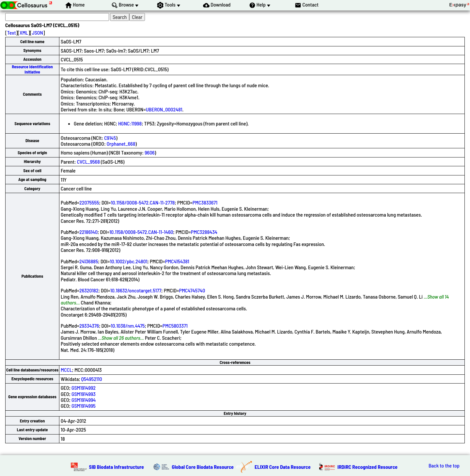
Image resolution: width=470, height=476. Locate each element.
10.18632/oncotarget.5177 (136, 290)
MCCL (66, 370)
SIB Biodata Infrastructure (117, 467)
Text (12, 33)
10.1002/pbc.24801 (129, 261)
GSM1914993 (84, 394)
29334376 (89, 326)
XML (24, 33)
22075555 (89, 202)
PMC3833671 (205, 202)
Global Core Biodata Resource (203, 467)
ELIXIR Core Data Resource (283, 467)
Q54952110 (92, 379)
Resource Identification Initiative (32, 69)
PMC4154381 (177, 261)
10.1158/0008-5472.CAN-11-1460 (141, 232)
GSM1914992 (84, 388)
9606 (150, 152)
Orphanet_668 (121, 144)
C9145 (110, 138)
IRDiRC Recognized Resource (368, 467)
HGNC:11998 (130, 123)
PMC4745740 (192, 290)
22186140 (88, 232)
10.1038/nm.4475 (128, 326)
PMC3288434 (204, 232)
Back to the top (444, 466)
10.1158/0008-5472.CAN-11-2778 (143, 202)
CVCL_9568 (88, 162)
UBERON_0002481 (164, 109)
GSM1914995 (84, 406)
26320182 (89, 290)
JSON (38, 33)
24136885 (89, 261)
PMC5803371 (175, 326)
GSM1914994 (84, 400)
